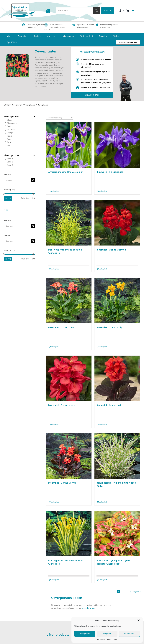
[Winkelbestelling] (60, 118)
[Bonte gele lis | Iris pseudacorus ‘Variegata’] (69, 534)
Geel (9, 126)
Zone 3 (10, 165)
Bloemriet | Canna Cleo (61, 327)
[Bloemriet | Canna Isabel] (69, 378)
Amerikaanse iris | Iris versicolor (66, 172)
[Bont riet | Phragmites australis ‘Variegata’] (69, 223)
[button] (138, 621)
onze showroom (89, 608)
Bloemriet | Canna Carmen (111, 250)
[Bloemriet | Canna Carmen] (117, 223)
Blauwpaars (12, 123)
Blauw (10, 120)
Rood (9, 139)
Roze (9, 142)
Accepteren (85, 634)
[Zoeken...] (18, 180)
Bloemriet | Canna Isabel (62, 405)
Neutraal (11, 130)
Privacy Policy (112, 639)
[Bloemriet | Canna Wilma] (69, 456)
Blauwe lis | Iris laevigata (110, 172)
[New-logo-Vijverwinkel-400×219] (21, 5)
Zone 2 (10, 162)
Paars (10, 136)
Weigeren (107, 634)
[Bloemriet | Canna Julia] (117, 378)
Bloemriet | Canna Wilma (62, 483)
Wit (8, 145)
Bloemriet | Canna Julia (109, 405)
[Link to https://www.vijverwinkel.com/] (48, 11)
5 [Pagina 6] (131, 592)
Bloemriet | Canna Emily (109, 327)
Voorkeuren (129, 634)
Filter (8, 198)
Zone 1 (10, 159)
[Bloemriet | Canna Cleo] (69, 301)
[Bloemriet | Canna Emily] (117, 301)
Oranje (10, 133)
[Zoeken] (96, 11)
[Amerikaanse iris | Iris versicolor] (69, 145)
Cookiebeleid (102, 639)
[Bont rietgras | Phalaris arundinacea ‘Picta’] (117, 456)
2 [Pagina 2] (123, 592)
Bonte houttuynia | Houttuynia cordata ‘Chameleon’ (113, 562)
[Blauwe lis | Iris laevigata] (117, 145)
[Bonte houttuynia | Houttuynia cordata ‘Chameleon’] (117, 534)
